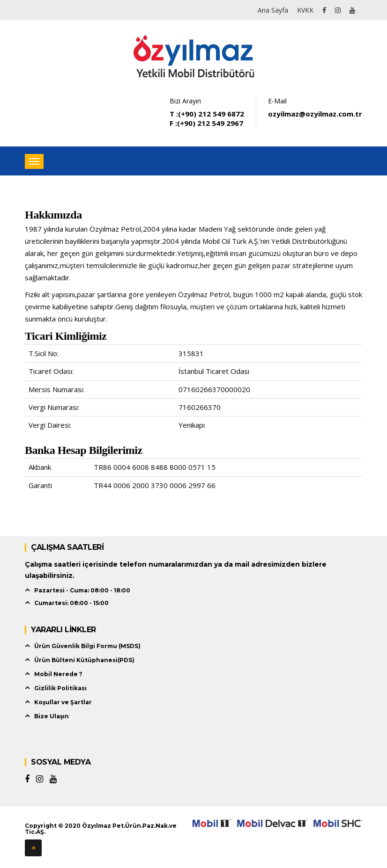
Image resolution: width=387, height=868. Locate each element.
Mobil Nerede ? (58, 674)
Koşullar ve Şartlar (63, 702)
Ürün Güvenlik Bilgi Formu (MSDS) (87, 646)
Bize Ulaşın (52, 716)
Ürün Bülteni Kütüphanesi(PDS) (84, 660)
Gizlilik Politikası (60, 688)
